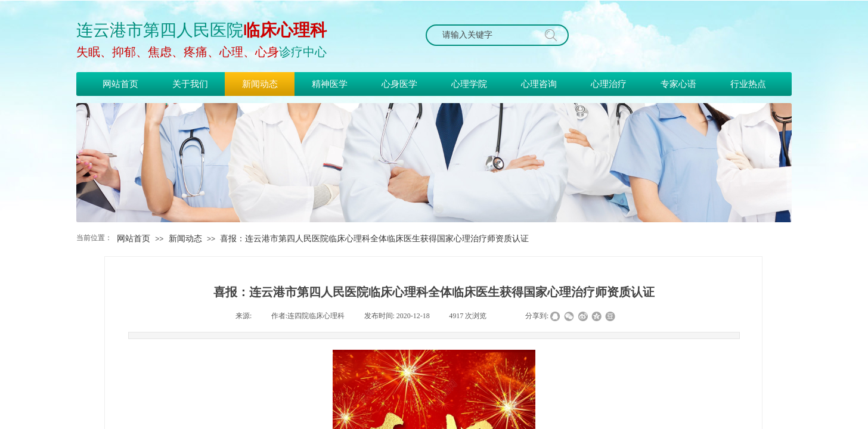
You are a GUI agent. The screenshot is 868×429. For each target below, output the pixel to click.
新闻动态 (185, 238)
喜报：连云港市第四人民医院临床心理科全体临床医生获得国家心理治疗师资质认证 (374, 238)
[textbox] (486, 35)
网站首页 (134, 238)
